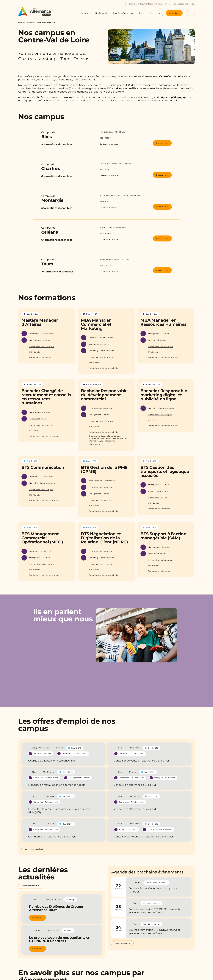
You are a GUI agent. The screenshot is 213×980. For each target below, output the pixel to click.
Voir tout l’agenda (122, 943)
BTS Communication (43, 467)
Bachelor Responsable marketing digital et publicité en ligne (164, 395)
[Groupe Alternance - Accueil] (37, 11)
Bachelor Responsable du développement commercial (104, 395)
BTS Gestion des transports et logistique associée (165, 471)
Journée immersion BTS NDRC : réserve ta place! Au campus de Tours (155, 931)
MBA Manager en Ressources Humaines (163, 322)
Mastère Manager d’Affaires (40, 322)
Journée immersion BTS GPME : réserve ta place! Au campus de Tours (155, 911)
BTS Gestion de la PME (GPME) (104, 469)
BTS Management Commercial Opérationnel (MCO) (42, 538)
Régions (31, 22)
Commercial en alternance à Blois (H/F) (52, 837)
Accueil (21, 22)
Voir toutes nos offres (34, 849)
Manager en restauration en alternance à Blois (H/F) (60, 785)
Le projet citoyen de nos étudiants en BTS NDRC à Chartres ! (60, 939)
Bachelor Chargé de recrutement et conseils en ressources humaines (46, 397)
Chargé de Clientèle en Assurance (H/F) (52, 761)
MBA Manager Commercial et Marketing (96, 324)
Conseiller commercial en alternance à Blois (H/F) (144, 837)
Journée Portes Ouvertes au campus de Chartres (153, 890)
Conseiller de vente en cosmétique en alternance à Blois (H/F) (59, 811)
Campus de (66, 135)
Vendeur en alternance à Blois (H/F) (136, 785)
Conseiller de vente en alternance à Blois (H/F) (142, 761)
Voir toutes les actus (30, 886)
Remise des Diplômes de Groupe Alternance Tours (56, 908)
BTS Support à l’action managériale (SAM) (163, 536)
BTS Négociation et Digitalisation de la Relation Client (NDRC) (104, 538)
